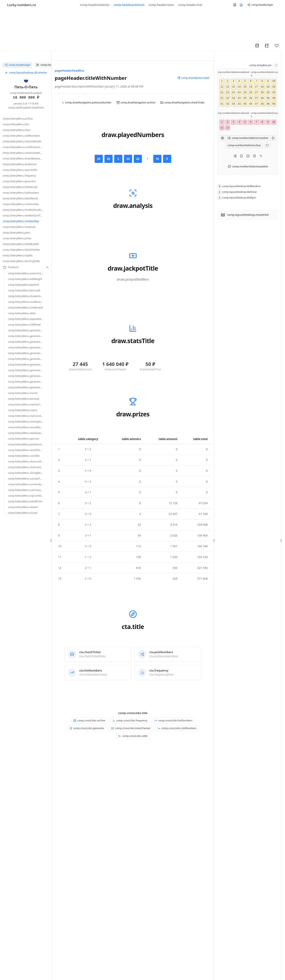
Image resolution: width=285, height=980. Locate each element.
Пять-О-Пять (26, 87)
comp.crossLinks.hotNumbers (173, 720)
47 (256, 104)
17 (256, 87)
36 (251, 98)
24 (239, 93)
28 (262, 93)
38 (262, 98)
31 (222, 98)
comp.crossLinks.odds (133, 736)
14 (239, 87)
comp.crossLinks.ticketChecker (131, 728)
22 (228, 93)
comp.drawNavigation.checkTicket (182, 103)
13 (233, 87)
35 (245, 98)
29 (268, 93)
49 (268, 104)
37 (256, 98)
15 (245, 87)
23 (233, 93)
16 (251, 87)
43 (233, 104)
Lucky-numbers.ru (22, 5)
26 (251, 93)
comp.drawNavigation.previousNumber (86, 103)
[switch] (275, 65)
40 (274, 98)
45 (245, 104)
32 (228, 98)
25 (245, 93)
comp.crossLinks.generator (87, 728)
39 (268, 98)
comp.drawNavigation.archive (136, 103)
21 (222, 93)
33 (233, 98)
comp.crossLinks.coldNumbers (177, 728)
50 (274, 104)
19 (268, 87)
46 (251, 104)
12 (228, 87)
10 (274, 81)
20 (274, 87)
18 (262, 87)
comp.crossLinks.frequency (130, 720)
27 (256, 93)
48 (262, 104)
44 (239, 104)
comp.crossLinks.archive (89, 720)
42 (228, 104)
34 (239, 98)
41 (222, 104)
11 (222, 87)
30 (274, 93)
